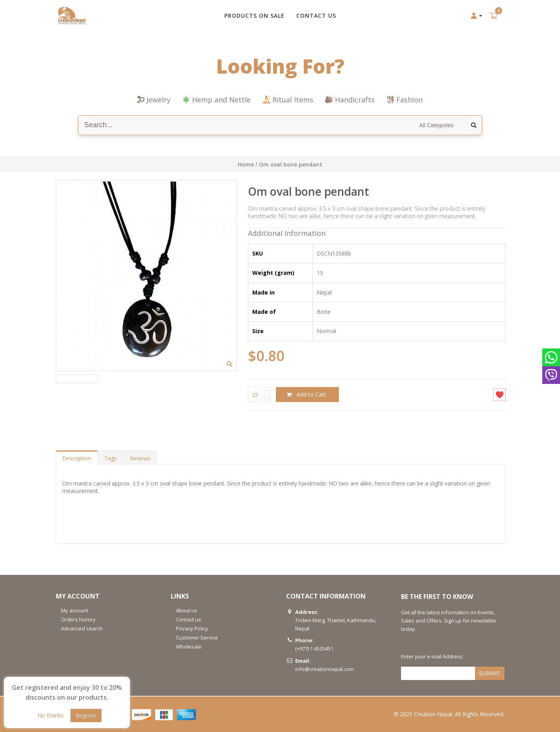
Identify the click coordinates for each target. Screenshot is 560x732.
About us (187, 610)
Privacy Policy (192, 628)
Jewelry (154, 100)
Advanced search (82, 628)
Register (86, 715)
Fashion (405, 100)
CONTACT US (316, 16)
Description (77, 458)
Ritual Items (288, 100)
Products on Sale (254, 16)
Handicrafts (350, 100)
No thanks (51, 715)
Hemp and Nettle (216, 100)
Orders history (78, 619)
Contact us (189, 619)
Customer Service (197, 637)
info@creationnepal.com (324, 669)
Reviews (140, 458)
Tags (111, 458)
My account (75, 610)
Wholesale (189, 647)
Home (246, 164)
